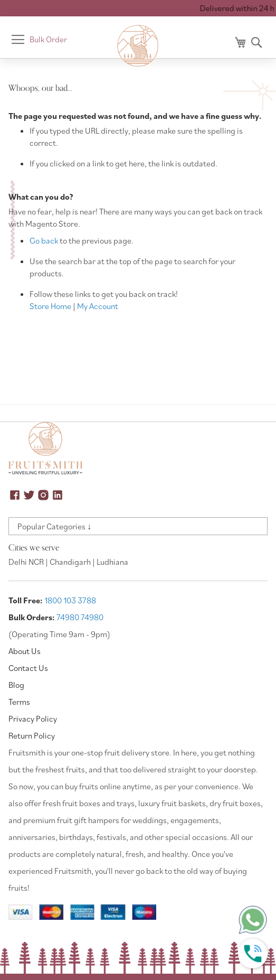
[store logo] (138, 46)
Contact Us (28, 668)
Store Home (50, 306)
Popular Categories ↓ (54, 526)
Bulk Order (48, 39)
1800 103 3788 (70, 600)
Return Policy (32, 735)
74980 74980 (80, 617)
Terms (19, 702)
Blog (16, 685)
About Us (25, 651)
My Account (98, 306)
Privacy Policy (33, 718)
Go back (44, 240)
